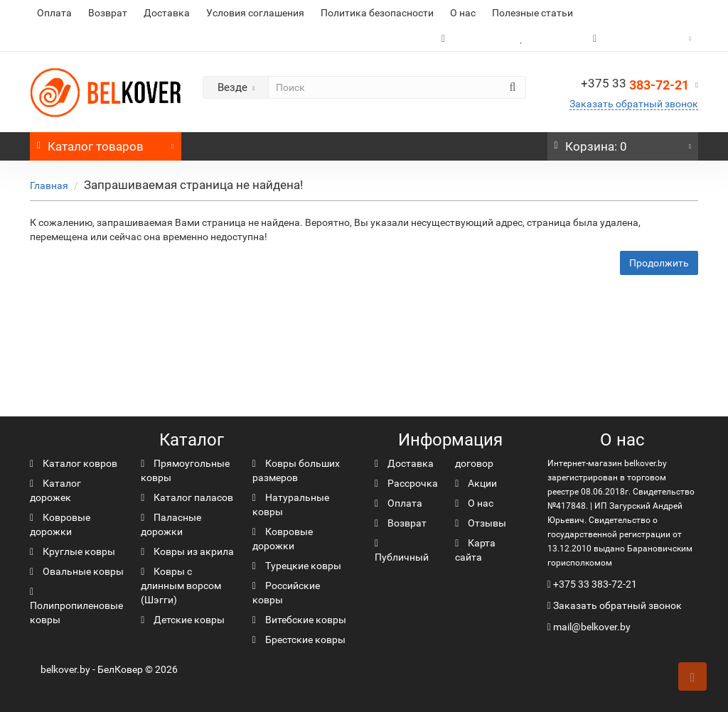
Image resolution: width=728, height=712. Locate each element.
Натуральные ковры (291, 505)
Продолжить (659, 263)
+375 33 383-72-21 (595, 584)
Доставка (167, 13)
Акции (476, 483)
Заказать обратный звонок (634, 104)
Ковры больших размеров (296, 470)
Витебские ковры (299, 620)
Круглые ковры (73, 551)
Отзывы (481, 523)
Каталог (106, 143)
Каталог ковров (74, 463)
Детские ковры (183, 620)
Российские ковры (286, 593)
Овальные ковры (77, 571)
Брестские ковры (299, 640)
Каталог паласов (187, 497)
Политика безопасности (377, 13)
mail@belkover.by (589, 627)
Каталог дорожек (55, 490)
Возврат (108, 13)
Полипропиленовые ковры (76, 606)
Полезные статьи (532, 13)
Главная (49, 185)
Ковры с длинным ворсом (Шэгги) (181, 586)
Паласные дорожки (171, 524)
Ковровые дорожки (60, 524)
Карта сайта (475, 550)
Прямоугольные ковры (185, 470)
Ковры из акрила (187, 551)
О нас (463, 13)
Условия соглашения (255, 13)
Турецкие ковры (297, 566)
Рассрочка (406, 483)
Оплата (54, 13)
